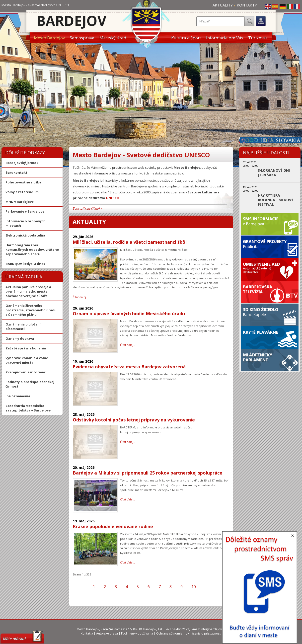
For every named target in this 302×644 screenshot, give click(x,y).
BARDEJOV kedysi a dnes (25, 264)
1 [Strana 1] (94, 587)
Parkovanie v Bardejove (25, 211)
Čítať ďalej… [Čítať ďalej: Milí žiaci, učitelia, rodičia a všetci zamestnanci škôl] (80, 297)
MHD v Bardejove (20, 202)
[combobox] (220, 21)
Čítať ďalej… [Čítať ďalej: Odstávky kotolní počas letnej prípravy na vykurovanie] (128, 442)
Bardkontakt (16, 172)
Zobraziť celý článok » (88, 208)
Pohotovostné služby (23, 182)
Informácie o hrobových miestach (26, 223)
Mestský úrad (113, 38)
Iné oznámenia (18, 396)
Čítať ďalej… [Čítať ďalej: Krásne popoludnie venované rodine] (128, 562)
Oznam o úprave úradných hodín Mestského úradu (129, 314)
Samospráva (82, 38)
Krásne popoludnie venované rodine (113, 526)
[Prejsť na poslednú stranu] (213, 587)
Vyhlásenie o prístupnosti (203, 633)
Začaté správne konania (26, 348)
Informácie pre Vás (225, 38)
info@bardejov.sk (213, 629)
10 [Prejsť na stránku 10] (194, 587)
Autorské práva (107, 633)
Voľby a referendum (22, 192)
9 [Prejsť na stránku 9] (182, 587)
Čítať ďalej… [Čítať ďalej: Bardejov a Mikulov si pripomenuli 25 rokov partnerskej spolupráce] (128, 499)
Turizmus (258, 38)
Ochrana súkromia (169, 633)
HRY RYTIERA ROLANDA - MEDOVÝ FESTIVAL (276, 200)
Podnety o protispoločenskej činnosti (30, 384)
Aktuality (223, 5)
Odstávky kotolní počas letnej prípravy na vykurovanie (134, 420)
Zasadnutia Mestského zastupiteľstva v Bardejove (28, 408)
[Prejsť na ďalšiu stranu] (205, 587)
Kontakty (247, 5)
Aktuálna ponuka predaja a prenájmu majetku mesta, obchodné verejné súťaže (28, 291)
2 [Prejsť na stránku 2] (105, 587)
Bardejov (71, 21)
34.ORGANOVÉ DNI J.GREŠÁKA (274, 173)
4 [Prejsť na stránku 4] (127, 587)
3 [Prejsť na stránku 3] (116, 587)
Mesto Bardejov (49, 38)
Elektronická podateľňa (25, 235)
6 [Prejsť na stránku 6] (149, 587)
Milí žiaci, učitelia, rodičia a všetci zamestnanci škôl (130, 242)
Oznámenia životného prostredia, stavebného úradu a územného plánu (31, 310)
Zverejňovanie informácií (27, 372)
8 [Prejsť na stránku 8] (171, 587)
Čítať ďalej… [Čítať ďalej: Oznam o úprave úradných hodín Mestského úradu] (128, 345)
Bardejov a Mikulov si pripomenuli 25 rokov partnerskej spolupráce (148, 473)
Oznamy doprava (20, 338)
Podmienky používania (137, 633)
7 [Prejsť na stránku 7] (160, 587)
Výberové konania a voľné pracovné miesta (27, 360)
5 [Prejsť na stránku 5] (138, 587)
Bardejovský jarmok (22, 163)
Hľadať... (249, 21)
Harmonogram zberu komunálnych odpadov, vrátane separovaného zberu (32, 249)
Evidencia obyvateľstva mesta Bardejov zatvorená (129, 367)
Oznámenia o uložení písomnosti (23, 326)
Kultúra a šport (186, 38)
